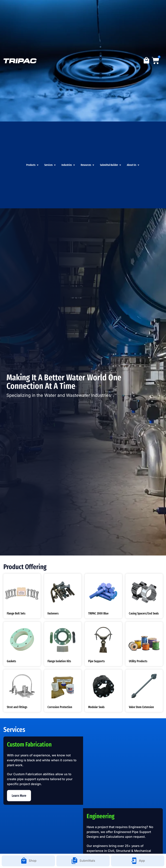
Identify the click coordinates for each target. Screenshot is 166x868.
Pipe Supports (96, 661)
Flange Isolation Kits (59, 661)
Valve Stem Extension (141, 707)
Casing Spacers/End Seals (144, 613)
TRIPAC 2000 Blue (98, 613)
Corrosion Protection (60, 707)
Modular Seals (96, 707)
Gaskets (11, 661)
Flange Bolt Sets (16, 613)
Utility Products (138, 661)
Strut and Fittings (17, 707)
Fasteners (53, 613)
